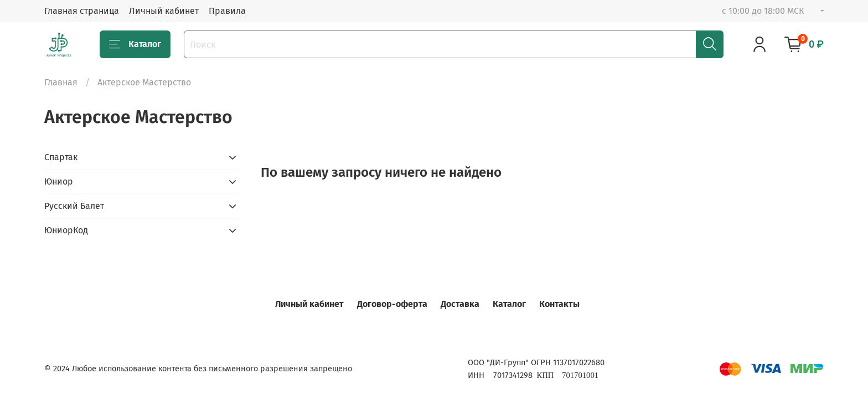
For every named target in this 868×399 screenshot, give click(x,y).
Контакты (559, 304)
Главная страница (82, 11)
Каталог (135, 44)
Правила (227, 11)
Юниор (59, 181)
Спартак (61, 157)
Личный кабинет (164, 11)
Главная (61, 82)
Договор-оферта (392, 304)
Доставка (460, 304)
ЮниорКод (66, 230)
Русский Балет (74, 206)
